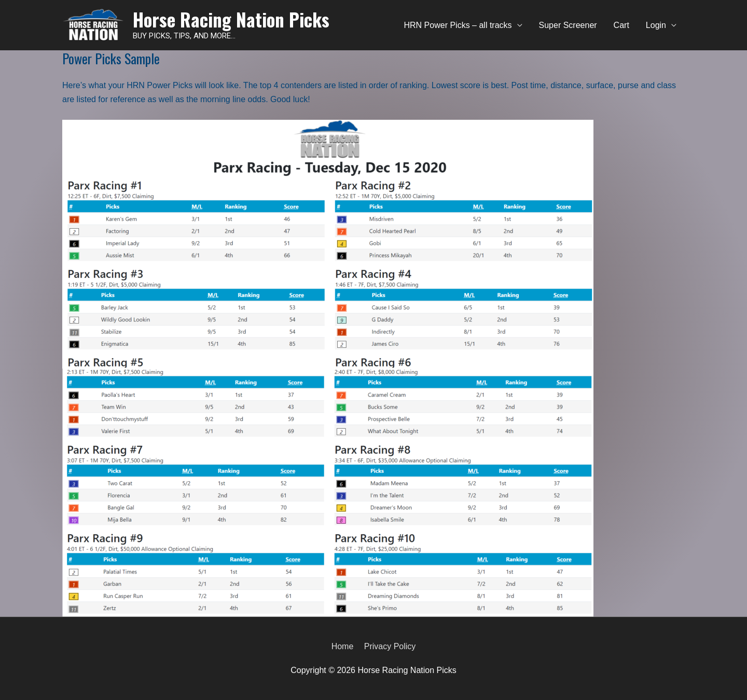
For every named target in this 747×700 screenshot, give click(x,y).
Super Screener (568, 25)
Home (343, 646)
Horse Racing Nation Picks (231, 19)
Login (656, 25)
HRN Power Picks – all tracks (458, 25)
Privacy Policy (390, 646)
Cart (621, 25)
